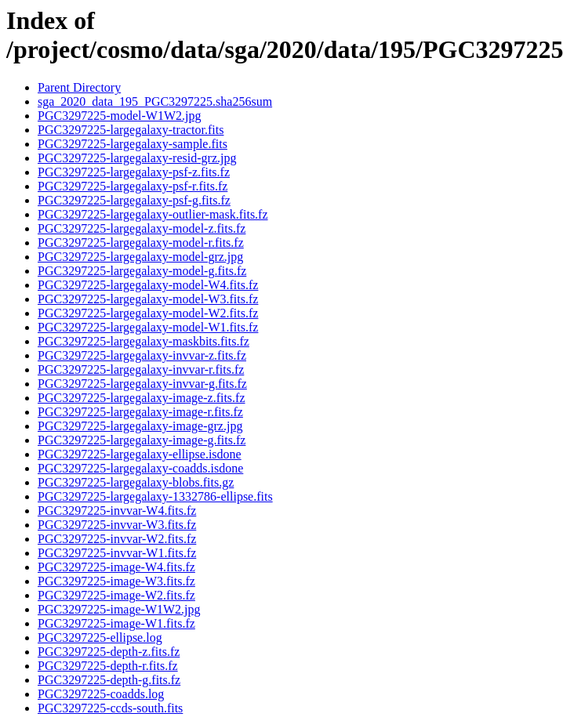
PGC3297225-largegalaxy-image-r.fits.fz (140, 412)
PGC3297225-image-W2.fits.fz (116, 595)
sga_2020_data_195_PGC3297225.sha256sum (155, 101)
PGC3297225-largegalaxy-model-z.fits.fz (142, 228)
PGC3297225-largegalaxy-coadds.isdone (140, 468)
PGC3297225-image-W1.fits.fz (116, 623)
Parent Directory (79, 87)
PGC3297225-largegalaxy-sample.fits (133, 144)
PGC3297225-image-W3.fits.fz (116, 581)
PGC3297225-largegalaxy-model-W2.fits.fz (148, 313)
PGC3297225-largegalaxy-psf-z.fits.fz (134, 172)
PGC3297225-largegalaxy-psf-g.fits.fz (134, 200)
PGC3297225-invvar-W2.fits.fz (117, 539)
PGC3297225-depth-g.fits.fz (109, 680)
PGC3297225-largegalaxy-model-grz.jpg (140, 257)
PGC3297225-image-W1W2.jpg (119, 609)
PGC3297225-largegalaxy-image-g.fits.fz (142, 440)
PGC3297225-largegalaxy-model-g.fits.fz (142, 271)
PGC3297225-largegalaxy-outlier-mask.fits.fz (153, 214)
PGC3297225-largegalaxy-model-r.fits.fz (141, 243)
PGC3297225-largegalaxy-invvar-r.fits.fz (141, 369)
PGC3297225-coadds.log (101, 694)
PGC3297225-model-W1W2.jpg (119, 116)
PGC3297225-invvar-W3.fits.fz (117, 525)
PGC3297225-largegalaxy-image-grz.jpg (140, 426)
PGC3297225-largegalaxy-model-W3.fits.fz (148, 299)
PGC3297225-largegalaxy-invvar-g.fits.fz (142, 384)
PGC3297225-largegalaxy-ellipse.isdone (140, 454)
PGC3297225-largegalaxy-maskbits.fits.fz (143, 341)
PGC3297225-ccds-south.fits (110, 708)
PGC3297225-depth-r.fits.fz (108, 666)
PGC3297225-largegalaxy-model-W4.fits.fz (148, 285)
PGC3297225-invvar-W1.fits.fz (117, 553)
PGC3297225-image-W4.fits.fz (116, 567)
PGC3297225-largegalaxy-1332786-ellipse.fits (155, 496)
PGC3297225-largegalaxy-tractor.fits (131, 130)
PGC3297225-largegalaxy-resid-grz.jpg (137, 158)
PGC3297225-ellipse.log (100, 637)
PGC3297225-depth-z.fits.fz (109, 652)
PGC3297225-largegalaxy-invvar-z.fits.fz (142, 355)
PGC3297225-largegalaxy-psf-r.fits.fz (133, 186)
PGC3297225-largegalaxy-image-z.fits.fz (142, 398)
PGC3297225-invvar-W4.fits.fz (117, 511)
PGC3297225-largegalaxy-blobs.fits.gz (136, 482)
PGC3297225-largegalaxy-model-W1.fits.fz (148, 327)
